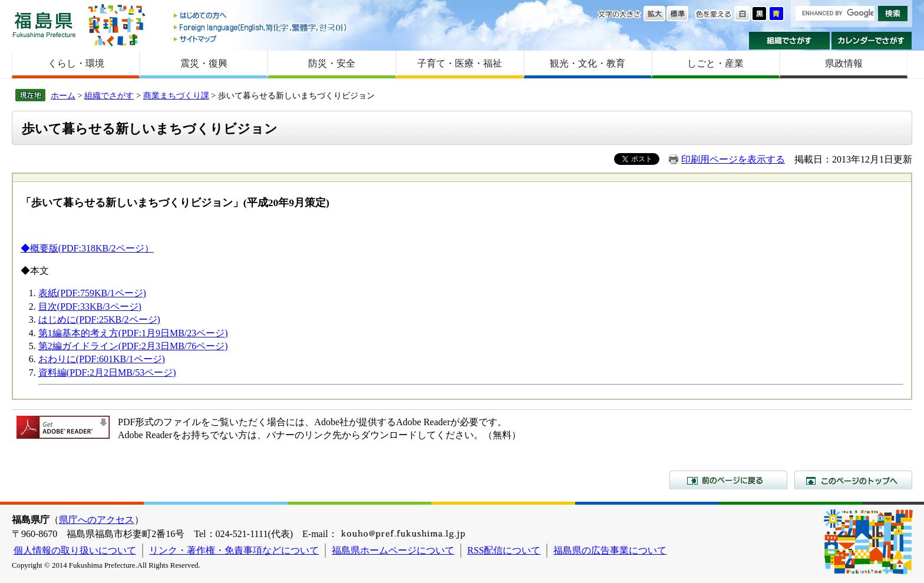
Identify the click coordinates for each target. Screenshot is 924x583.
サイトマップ (261, 39)
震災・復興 (204, 63)
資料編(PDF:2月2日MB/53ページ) (107, 372)
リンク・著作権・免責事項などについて (234, 550)
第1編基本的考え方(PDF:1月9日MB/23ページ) (133, 333)
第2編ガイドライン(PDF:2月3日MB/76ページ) (133, 346)
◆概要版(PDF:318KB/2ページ (82, 248)
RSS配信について (504, 550)
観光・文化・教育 (588, 63)
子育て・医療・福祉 (460, 63)
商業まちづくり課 (176, 95)
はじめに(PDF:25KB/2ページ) (99, 319)
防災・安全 (332, 63)
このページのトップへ (853, 480)
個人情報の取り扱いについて (75, 550)
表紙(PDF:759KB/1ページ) (92, 293)
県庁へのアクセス (97, 520)
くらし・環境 (76, 63)
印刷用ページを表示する (733, 159)
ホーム (63, 95)
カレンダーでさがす (872, 41)
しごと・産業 (715, 63)
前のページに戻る (728, 480)
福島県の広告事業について (610, 550)
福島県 (44, 24)
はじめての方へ (261, 16)
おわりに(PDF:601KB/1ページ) (102, 359)
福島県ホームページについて (393, 550)
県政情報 (844, 63)
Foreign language (261, 27)
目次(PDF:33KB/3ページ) (90, 307)
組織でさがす (789, 41)
